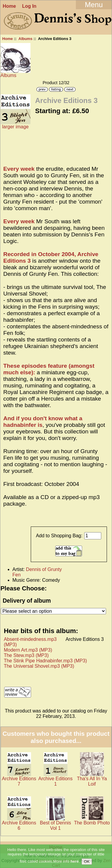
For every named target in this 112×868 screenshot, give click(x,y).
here (75, 862)
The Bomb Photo (92, 823)
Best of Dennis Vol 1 (56, 825)
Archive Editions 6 (19, 825)
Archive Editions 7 (19, 781)
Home (9, 6)
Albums (26, 39)
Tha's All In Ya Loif (92, 781)
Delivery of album (27, 601)
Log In (29, 6)
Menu (94, 5)
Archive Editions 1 (55, 781)
